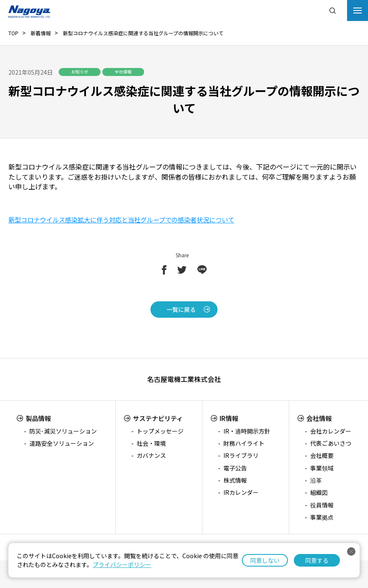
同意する (317, 560)
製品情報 (39, 418)
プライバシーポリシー (122, 564)
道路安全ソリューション (62, 443)
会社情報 (320, 418)
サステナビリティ (159, 418)
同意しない (265, 560)
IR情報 (231, 418)
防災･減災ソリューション (63, 431)
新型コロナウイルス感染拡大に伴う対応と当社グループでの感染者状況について (129, 220)
